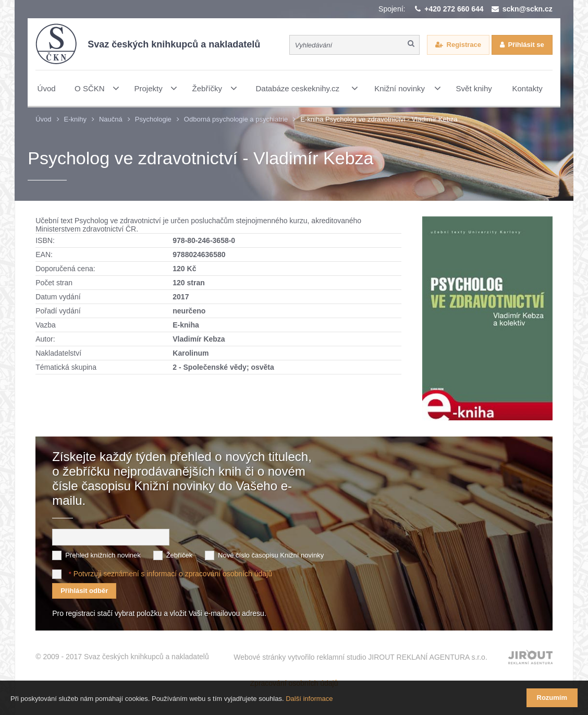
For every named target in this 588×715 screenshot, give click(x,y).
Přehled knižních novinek (103, 555)
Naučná (111, 119)
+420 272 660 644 (454, 9)
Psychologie (153, 119)
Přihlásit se (526, 45)
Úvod (43, 119)
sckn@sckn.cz (528, 9)
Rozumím (552, 698)
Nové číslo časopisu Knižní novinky (271, 555)
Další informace (309, 699)
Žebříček (180, 555)
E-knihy (75, 119)
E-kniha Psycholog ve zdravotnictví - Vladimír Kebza (379, 119)
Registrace (464, 45)
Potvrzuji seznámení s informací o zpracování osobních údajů (173, 574)
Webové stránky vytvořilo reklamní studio (360, 657)
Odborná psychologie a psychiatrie (236, 119)
